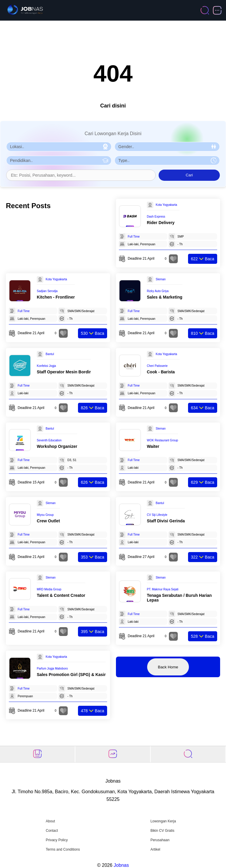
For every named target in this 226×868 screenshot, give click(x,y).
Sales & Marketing (165, 297)
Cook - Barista (161, 372)
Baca (203, 259)
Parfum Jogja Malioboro (52, 669)
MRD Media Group (49, 589)
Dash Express (156, 217)
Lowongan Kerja (163, 821)
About (50, 821)
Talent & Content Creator (61, 595)
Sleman (161, 279)
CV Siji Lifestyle (157, 515)
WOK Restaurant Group (162, 440)
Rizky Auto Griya (158, 291)
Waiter (153, 446)
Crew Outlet (48, 521)
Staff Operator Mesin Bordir (64, 372)
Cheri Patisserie (157, 366)
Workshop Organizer (57, 446)
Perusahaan (160, 840)
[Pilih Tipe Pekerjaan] (167, 160)
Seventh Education (49, 440)
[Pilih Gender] (167, 147)
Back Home (168, 667)
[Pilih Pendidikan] (59, 160)
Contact (52, 831)
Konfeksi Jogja (46, 366)
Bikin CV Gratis (162, 831)
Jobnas (121, 865)
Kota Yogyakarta (166, 205)
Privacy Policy (57, 840)
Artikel (155, 849)
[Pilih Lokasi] (59, 147)
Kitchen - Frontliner (56, 297)
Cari (189, 175)
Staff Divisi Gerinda (166, 521)
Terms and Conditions (63, 849)
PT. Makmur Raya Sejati (163, 589)
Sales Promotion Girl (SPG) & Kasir (71, 675)
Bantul (50, 354)
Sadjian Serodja (47, 291)
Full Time (134, 237)
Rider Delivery (161, 223)
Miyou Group (45, 515)
